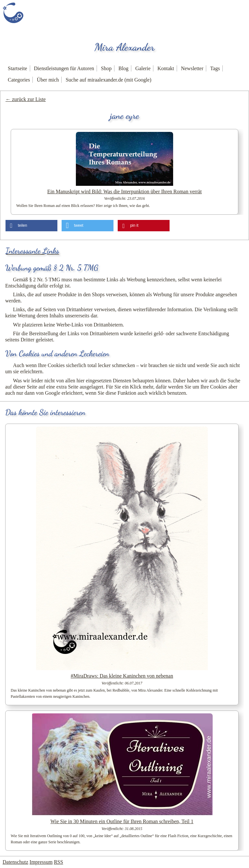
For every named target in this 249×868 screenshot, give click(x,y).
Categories (19, 80)
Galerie (143, 68)
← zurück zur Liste (26, 99)
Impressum (41, 862)
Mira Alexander (124, 47)
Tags (215, 68)
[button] (31, 226)
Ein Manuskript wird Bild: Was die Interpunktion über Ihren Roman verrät (125, 191)
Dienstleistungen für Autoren (64, 68)
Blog (123, 68)
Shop (106, 68)
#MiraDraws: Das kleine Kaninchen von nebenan (122, 676)
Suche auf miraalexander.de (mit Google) (108, 80)
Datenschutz (15, 862)
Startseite (18, 68)
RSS (58, 862)
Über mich (48, 80)
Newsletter (192, 68)
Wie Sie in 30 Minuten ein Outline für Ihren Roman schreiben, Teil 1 (122, 821)
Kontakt (166, 68)
